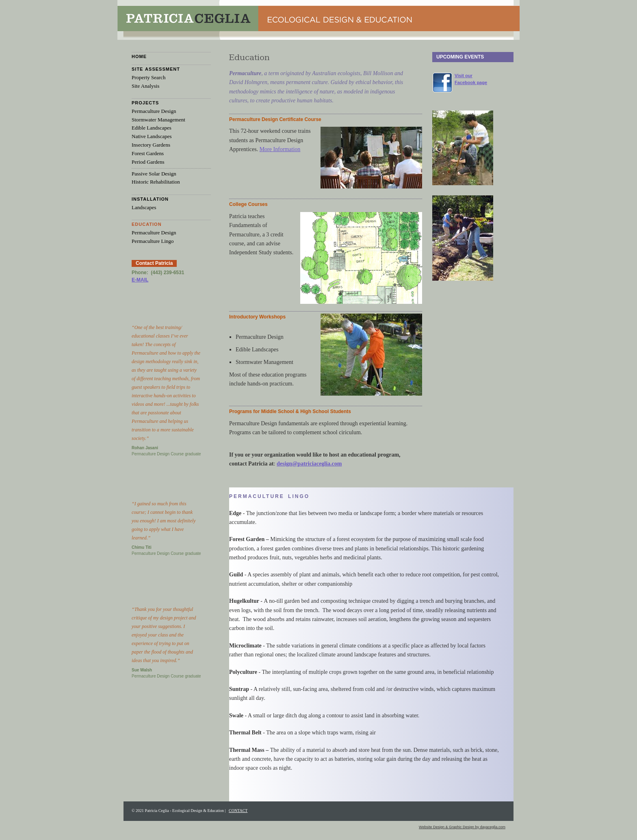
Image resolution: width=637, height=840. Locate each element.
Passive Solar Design (154, 174)
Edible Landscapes (152, 128)
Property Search (148, 77)
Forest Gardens (148, 153)
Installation (150, 199)
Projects (145, 103)
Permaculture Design (154, 111)
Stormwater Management (158, 120)
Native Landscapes (152, 136)
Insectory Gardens (151, 145)
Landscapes (144, 207)
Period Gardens (148, 162)
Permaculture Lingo (153, 241)
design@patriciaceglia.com (309, 464)
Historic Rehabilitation (156, 182)
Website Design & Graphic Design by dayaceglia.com (462, 827)
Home (139, 56)
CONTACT (238, 811)
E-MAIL (140, 280)
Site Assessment (156, 69)
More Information (280, 149)
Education (147, 224)
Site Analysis (145, 86)
